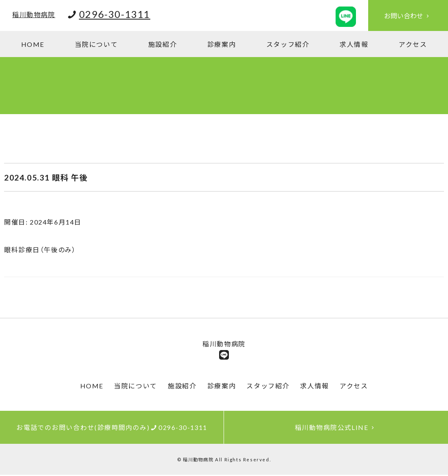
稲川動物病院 (34, 14)
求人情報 (354, 44)
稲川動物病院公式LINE (336, 428)
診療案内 (222, 44)
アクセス (413, 44)
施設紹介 (163, 44)
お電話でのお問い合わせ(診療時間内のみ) (112, 428)
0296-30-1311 (115, 14)
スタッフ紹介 (288, 44)
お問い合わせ (408, 16)
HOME (33, 44)
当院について (97, 44)
